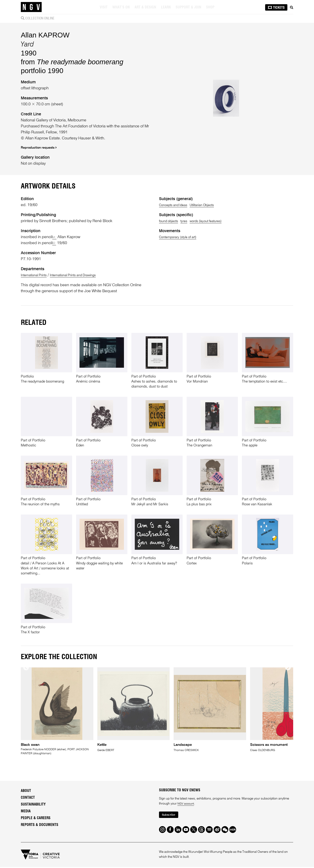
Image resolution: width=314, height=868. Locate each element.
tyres (190, 271)
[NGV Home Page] (31, 7)
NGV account (187, 854)
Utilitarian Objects (213, 255)
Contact (28, 848)
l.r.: (55, 287)
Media (26, 861)
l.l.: (55, 293)
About (26, 841)
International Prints (37, 325)
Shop (211, 7)
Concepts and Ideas (177, 255)
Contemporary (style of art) (182, 287)
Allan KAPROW (45, 60)
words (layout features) (216, 271)
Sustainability (33, 855)
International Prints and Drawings (84, 325)
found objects (171, 271)
